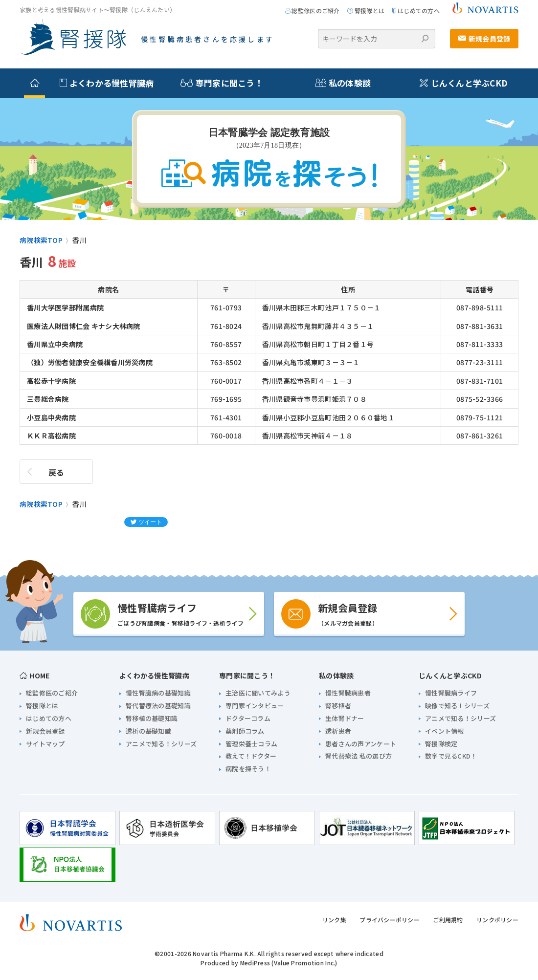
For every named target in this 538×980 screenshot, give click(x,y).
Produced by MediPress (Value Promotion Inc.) (269, 963)
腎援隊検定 (441, 744)
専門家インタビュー (255, 706)
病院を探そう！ (248, 769)
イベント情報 (445, 731)
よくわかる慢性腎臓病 (107, 83)
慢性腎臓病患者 (348, 693)
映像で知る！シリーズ (457, 706)
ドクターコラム (248, 718)
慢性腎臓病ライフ (451, 693)
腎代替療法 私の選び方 (359, 756)
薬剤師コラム (245, 731)
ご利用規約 (448, 920)
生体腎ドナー (345, 718)
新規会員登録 (484, 39)
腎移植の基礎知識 (152, 718)
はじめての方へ (416, 11)
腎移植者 (338, 706)
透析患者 (338, 731)
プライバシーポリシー (390, 920)
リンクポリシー (497, 920)
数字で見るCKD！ (451, 756)
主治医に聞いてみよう (258, 693)
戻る (56, 472)
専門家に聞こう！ (217, 83)
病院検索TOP (41, 240)
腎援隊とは (366, 11)
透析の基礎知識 (148, 731)
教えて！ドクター (251, 756)
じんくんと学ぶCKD (463, 83)
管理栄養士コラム (251, 744)
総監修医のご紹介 (313, 11)
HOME (35, 675)
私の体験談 (339, 83)
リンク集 (334, 920)
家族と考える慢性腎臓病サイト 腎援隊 (73, 37)
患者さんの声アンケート (361, 744)
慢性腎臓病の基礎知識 (158, 693)
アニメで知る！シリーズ (161, 744)
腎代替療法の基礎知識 (158, 706)
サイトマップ (45, 744)
